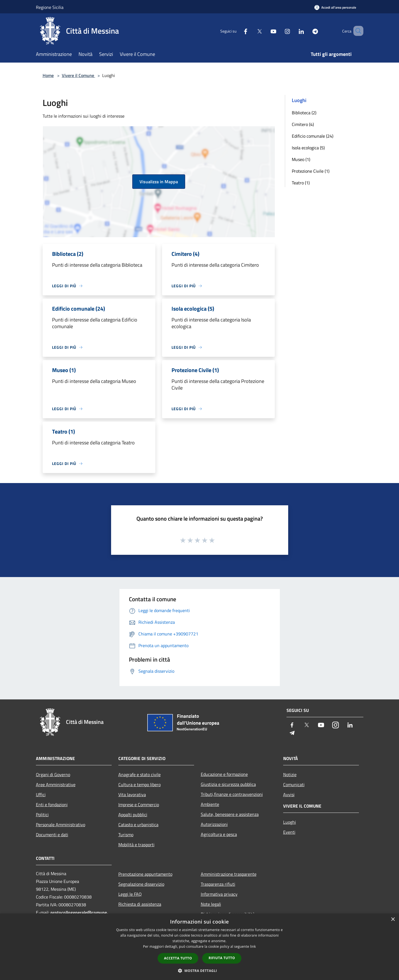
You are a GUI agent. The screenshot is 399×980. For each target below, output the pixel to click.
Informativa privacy (219, 894)
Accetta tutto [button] (178, 958)
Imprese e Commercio (139, 805)
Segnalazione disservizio (141, 884)
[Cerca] (357, 31)
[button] (200, 971)
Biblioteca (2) (304, 113)
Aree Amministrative (56, 785)
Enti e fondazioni (52, 805)
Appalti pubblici (133, 815)
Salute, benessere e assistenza (230, 814)
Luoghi (290, 822)
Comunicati (294, 785)
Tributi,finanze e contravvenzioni (232, 794)
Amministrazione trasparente (229, 874)
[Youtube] (265, 31)
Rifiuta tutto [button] (222, 958)
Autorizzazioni (214, 824)
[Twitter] (251, 31)
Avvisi (289, 795)
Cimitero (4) (303, 124)
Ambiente (210, 804)
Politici (42, 815)
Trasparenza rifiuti (218, 884)
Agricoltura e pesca (219, 834)
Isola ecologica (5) (308, 148)
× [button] (393, 920)
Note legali (211, 904)
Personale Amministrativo (61, 825)
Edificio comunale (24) (313, 136)
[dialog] (199, 947)
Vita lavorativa (132, 795)
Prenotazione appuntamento (145, 874)
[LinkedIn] (293, 31)
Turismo (126, 835)
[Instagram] (279, 31)
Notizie (290, 774)
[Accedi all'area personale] (335, 7)
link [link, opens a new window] (253, 946)
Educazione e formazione (224, 774)
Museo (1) (301, 159)
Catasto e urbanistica (138, 825)
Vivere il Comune (79, 75)
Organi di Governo (53, 774)
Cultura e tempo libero (139, 785)
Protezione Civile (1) (311, 171)
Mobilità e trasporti (136, 845)
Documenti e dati (52, 835)
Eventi (289, 832)
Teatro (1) (301, 183)
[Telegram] (307, 31)
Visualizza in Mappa (159, 182)
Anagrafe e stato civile (139, 774)
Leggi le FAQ (130, 894)
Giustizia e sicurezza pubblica (228, 784)
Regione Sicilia (50, 7)
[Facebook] (238, 31)
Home (48, 75)
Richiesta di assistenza (140, 904)
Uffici (41, 795)
